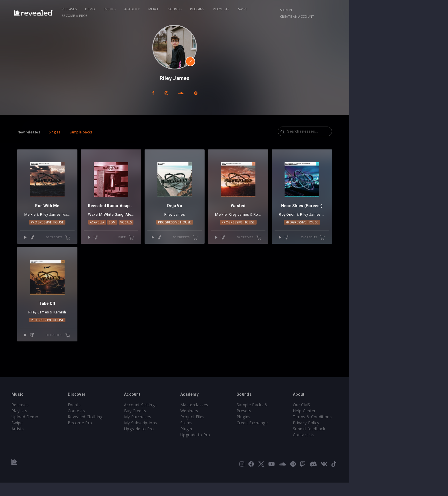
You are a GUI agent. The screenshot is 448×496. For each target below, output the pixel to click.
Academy (169, 9)
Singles (87, 132)
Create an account (378, 10)
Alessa (109, 221)
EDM (155, 229)
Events (147, 9)
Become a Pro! (306, 9)
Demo (127, 9)
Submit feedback (366, 442)
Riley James (83, 221)
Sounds (212, 9)
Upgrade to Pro (185, 442)
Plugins (234, 9)
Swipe (280, 9)
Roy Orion (347, 221)
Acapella (140, 229)
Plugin (236, 442)
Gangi (159, 221)
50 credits (97, 244)
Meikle (63, 221)
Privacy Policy (363, 436)
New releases (61, 132)
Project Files (242, 430)
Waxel (132, 221)
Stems (236, 436)
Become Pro (122, 436)
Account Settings (186, 418)
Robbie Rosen (318, 221)
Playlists (258, 9)
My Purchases (183, 430)
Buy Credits (181, 424)
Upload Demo (63, 430)
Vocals (169, 229)
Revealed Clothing (127, 430)
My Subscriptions (186, 436)
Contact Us (360, 448)
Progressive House (83, 229)
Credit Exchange (305, 430)
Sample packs (114, 132)
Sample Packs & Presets (313, 418)
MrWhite (146, 221)
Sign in (347, 10)
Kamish (96, 326)
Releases (106, 9)
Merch (191, 9)
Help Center (361, 424)
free (172, 244)
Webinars (239, 424)
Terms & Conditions (369, 430)
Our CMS (358, 418)
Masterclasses (244, 418)
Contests (118, 424)
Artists (56, 442)
